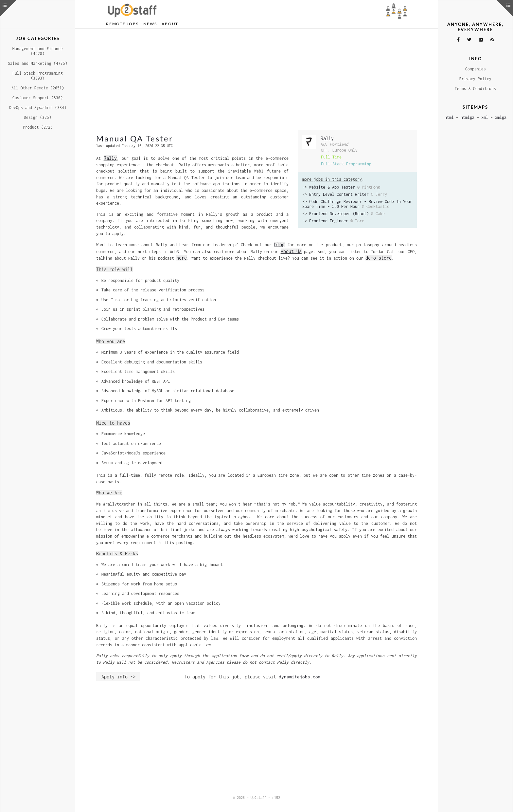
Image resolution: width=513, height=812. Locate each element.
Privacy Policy (475, 79)
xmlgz (501, 117)
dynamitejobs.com (300, 677)
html (449, 117)
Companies (476, 69)
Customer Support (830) (38, 98)
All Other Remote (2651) (38, 88)
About (170, 24)
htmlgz (468, 117)
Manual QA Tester (135, 138)
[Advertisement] (256, 80)
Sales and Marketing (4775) (38, 63)
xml (485, 117)
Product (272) (38, 127)
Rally (327, 138)
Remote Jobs (122, 24)
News (150, 24)
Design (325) (38, 117)
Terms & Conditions (475, 89)
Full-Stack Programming (346, 164)
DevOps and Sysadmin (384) (38, 108)
